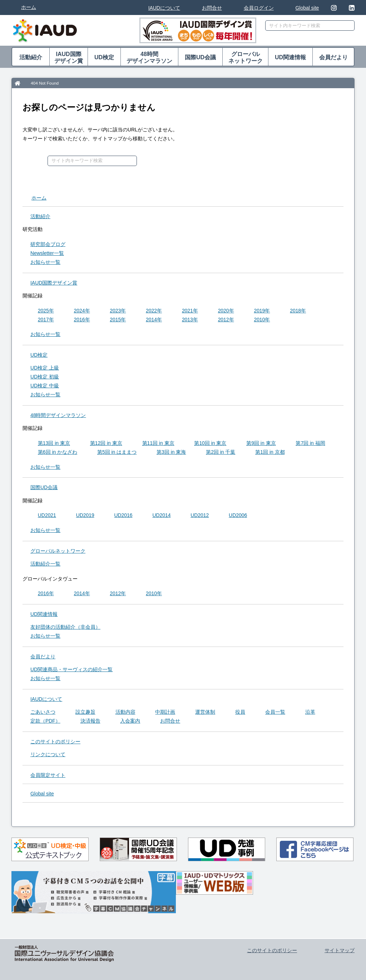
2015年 (118, 320)
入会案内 (130, 721)
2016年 (82, 320)
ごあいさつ (43, 712)
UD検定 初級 (45, 377)
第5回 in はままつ (117, 452)
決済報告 (90, 721)
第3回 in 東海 (171, 452)
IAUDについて (164, 8)
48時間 (149, 58)
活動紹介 (31, 57)
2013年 (190, 320)
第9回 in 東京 (261, 443)
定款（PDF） (45, 721)
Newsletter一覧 (47, 253)
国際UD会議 (200, 57)
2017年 (46, 320)
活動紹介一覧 (45, 564)
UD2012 (200, 515)
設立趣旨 (85, 712)
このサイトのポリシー (55, 742)
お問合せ (212, 8)
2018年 (298, 311)
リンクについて (48, 754)
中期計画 (165, 712)
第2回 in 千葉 (221, 452)
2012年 (226, 320)
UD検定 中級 (45, 386)
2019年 (262, 311)
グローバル (245, 58)
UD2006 (238, 515)
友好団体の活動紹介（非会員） (65, 627)
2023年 (118, 311)
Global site (307, 8)
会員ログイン (259, 8)
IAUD (54, 283)
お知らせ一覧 (45, 262)
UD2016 (123, 515)
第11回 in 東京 (158, 443)
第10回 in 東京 (210, 443)
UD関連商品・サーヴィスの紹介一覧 (71, 669)
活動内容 (125, 712)
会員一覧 (275, 712)
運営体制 (205, 712)
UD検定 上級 (45, 368)
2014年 (154, 320)
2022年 (154, 311)
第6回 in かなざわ (58, 452)
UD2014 (161, 515)
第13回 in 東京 (54, 443)
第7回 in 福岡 (310, 443)
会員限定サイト (48, 775)
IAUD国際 (69, 58)
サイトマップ (340, 950)
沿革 (310, 712)
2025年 (46, 311)
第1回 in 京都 (270, 452)
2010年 (262, 320)
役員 (240, 712)
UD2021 (47, 515)
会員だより (333, 57)
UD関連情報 (290, 57)
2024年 (82, 311)
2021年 (190, 311)
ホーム (29, 7)
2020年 (226, 311)
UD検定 (104, 57)
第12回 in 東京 (106, 443)
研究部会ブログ (48, 244)
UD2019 (85, 515)
